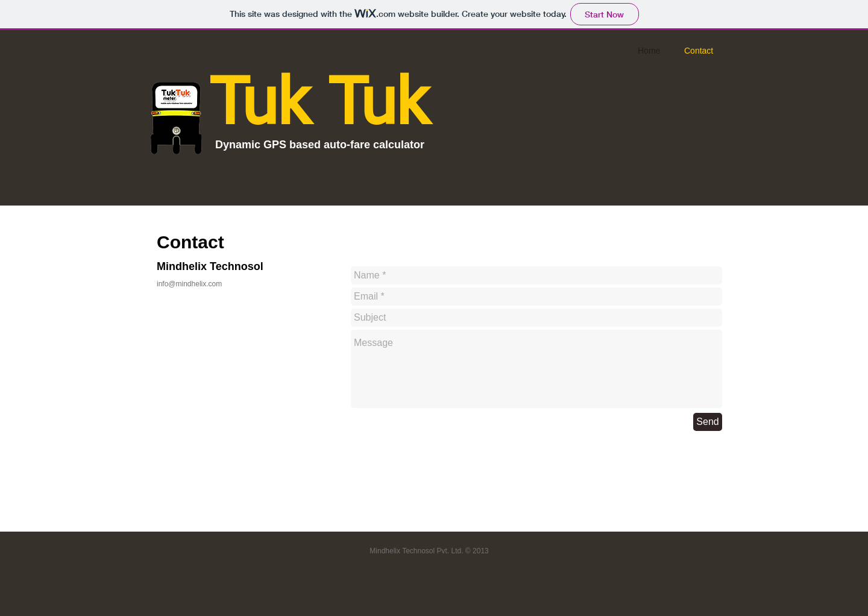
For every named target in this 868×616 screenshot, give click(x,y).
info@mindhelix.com (189, 284)
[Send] (708, 422)
